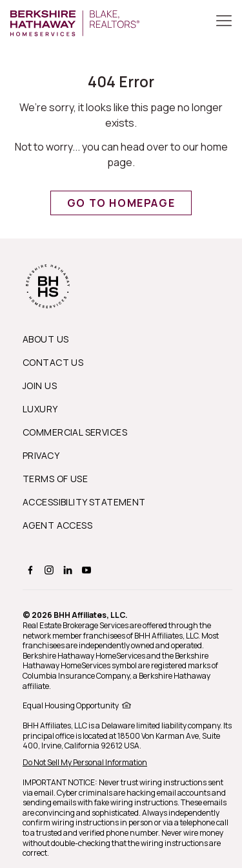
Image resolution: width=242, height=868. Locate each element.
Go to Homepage (121, 203)
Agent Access (57, 525)
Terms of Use (55, 479)
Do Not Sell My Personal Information (85, 762)
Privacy (41, 455)
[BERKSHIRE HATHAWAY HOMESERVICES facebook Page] (29, 570)
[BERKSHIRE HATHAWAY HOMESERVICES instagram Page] (47, 570)
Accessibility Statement (84, 502)
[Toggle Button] (224, 22)
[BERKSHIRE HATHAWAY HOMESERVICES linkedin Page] (66, 570)
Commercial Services (75, 432)
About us (45, 339)
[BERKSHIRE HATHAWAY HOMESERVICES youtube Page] (85, 570)
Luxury (40, 409)
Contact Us (53, 362)
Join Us (40, 386)
